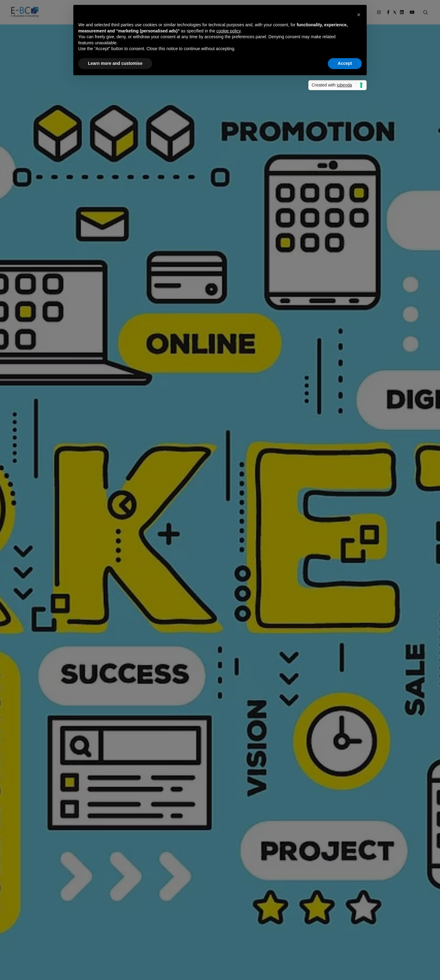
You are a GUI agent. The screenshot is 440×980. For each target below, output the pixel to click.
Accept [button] (345, 63)
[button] (359, 15)
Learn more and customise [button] (115, 63)
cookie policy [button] (228, 31)
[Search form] (425, 13)
